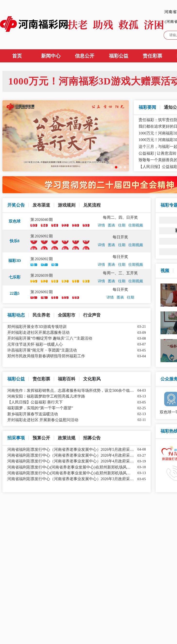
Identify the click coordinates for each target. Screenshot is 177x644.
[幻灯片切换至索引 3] (121, 167)
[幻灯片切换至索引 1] (112, 167)
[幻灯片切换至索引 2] (116, 167)
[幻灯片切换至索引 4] (125, 167)
